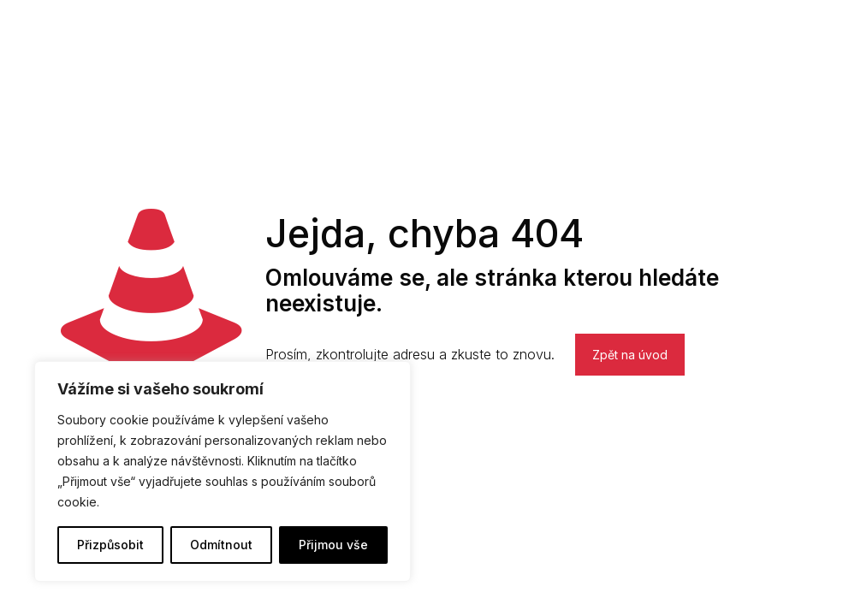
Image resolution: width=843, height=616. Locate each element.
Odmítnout (221, 545)
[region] (223, 471)
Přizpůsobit (110, 545)
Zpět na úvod (630, 355)
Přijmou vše (333, 545)
